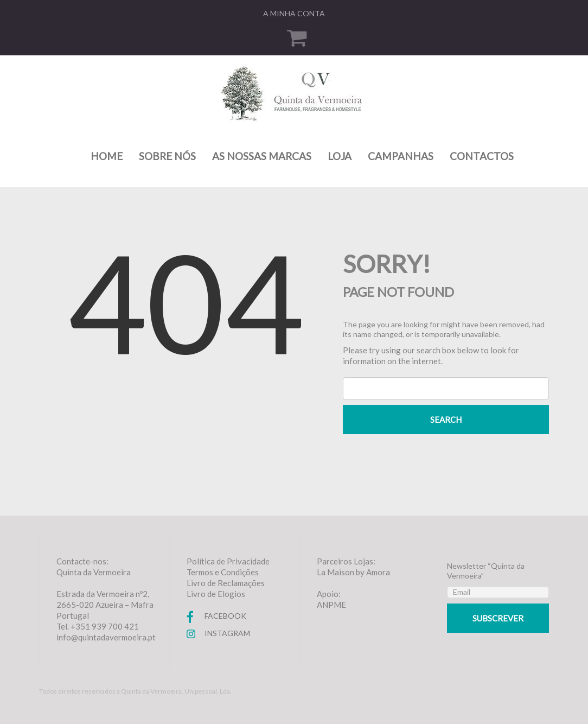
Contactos (482, 156)
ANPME (331, 605)
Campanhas (401, 156)
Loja (340, 156)
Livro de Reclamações (226, 583)
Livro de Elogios (216, 594)
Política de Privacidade (228, 561)
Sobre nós (167, 156)
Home (107, 156)
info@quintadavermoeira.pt (106, 637)
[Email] (498, 592)
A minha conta (294, 13)
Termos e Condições (223, 572)
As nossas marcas (262, 156)
